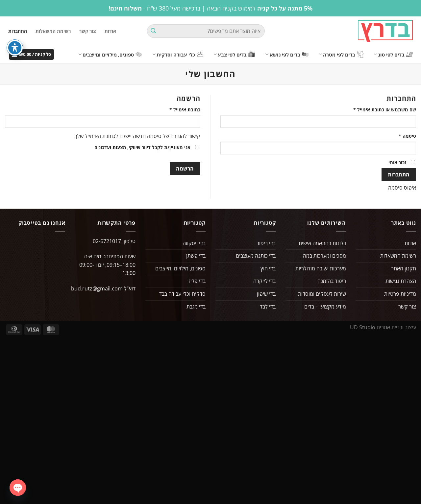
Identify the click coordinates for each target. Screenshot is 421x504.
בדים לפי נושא (287, 55)
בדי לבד (268, 307)
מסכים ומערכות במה (324, 256)
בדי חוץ (268, 268)
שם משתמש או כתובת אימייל (380, 109)
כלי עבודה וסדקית (178, 55)
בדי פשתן (196, 256)
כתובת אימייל (180, 109)
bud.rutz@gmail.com (97, 288)
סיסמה (403, 136)
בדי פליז (197, 281)
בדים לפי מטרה (341, 54)
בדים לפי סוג (393, 55)
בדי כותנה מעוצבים (256, 256)
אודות (110, 31)
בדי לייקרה (264, 281)
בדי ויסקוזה (194, 243)
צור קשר (88, 31)
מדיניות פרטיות (400, 294)
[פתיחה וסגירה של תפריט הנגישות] (15, 48)
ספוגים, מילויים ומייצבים (110, 55)
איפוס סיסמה (402, 188)
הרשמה (185, 169)
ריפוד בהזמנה (332, 281)
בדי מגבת (196, 307)
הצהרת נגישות (401, 281)
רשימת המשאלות (53, 31)
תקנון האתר (404, 268)
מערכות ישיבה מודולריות (321, 268)
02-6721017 (107, 241)
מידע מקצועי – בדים (325, 307)
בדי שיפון (266, 294)
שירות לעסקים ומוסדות (322, 294)
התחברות (399, 174)
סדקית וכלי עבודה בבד (182, 294)
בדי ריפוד (266, 243)
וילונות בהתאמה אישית (322, 243)
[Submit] (153, 31)
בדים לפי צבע (234, 55)
